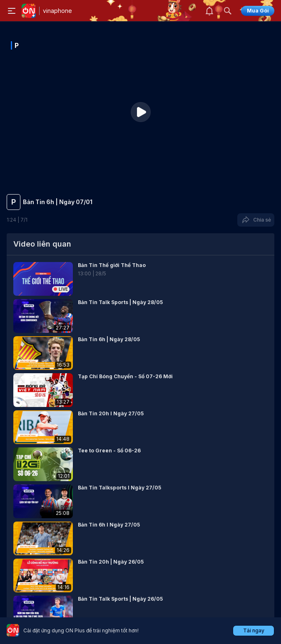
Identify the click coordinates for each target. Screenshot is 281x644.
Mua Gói (258, 11)
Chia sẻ (256, 220)
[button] (140, 279)
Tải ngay (254, 630)
